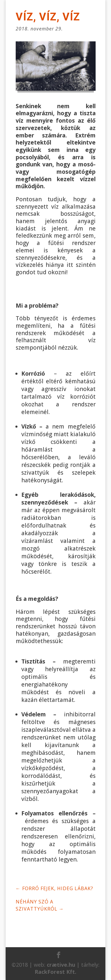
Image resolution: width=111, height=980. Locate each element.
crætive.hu (61, 965)
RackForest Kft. (55, 972)
